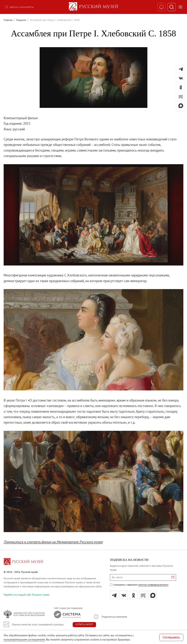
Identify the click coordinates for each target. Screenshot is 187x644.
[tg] (114, 595)
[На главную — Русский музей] (93, 7)
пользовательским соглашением (24, 639)
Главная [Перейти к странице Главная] (8, 20)
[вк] (124, 595)
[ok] (133, 595)
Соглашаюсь (171, 637)
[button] (110, 617)
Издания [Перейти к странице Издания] (21, 20)
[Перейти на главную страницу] (23, 562)
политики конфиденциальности (153, 585)
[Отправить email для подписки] (173, 577)
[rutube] (143, 595)
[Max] (153, 595)
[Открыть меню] (180, 7)
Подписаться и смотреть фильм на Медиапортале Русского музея (53, 542)
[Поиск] (172, 7)
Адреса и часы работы (19, 7)
